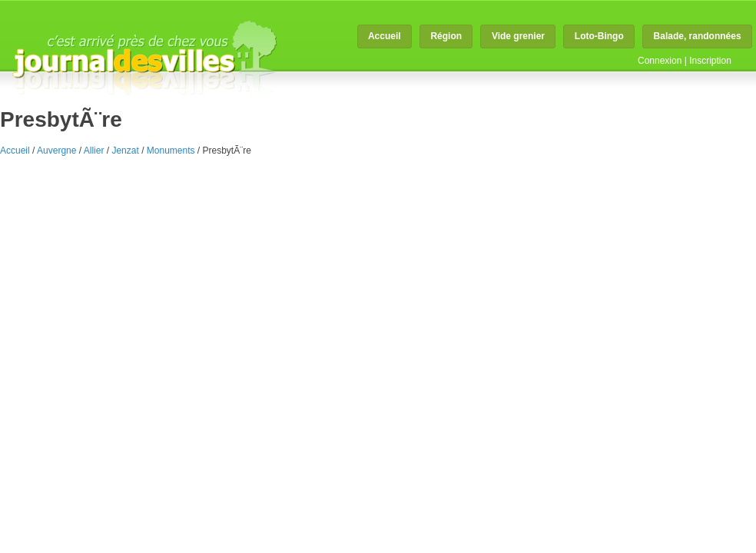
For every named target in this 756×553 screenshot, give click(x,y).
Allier (94, 151)
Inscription (710, 61)
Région (446, 36)
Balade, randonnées (698, 36)
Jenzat (125, 151)
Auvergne (56, 151)
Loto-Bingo (599, 36)
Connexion (660, 61)
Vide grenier (518, 36)
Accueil (385, 36)
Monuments (171, 151)
